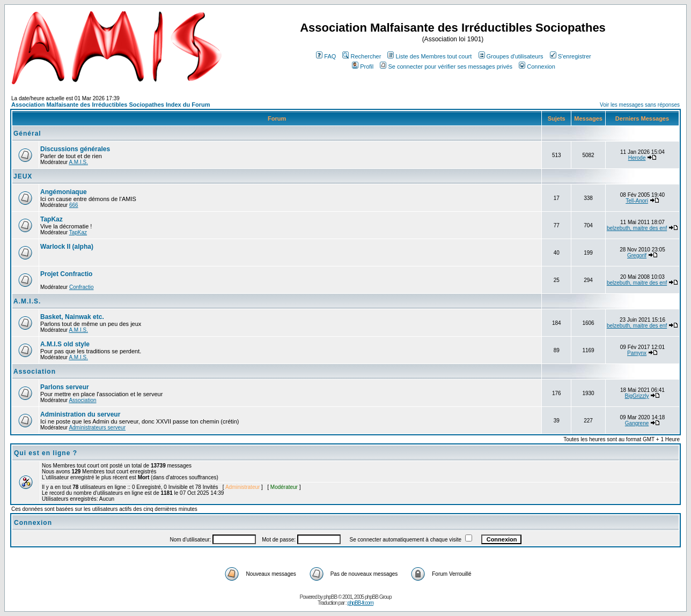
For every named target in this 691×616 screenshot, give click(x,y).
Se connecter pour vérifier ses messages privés (446, 66)
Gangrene (637, 423)
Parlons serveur (65, 387)
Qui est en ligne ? (46, 453)
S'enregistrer (571, 56)
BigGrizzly (637, 396)
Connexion (537, 66)
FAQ (326, 56)
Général (27, 133)
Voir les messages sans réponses (640, 105)
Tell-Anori (637, 201)
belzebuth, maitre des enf (637, 228)
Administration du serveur (80, 414)
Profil (363, 66)
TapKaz (52, 219)
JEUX (23, 176)
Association (35, 372)
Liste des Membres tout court (429, 56)
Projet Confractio (66, 274)
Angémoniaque (64, 192)
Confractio (82, 287)
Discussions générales (75, 149)
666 (74, 205)
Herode (637, 158)
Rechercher (362, 56)
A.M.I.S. (78, 162)
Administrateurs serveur (97, 428)
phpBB (330, 597)
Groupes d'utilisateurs (511, 56)
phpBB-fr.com (360, 603)
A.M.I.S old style (65, 344)
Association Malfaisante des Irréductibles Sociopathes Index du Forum (111, 105)
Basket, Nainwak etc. (72, 317)
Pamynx (637, 353)
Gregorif (637, 255)
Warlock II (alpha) (67, 247)
